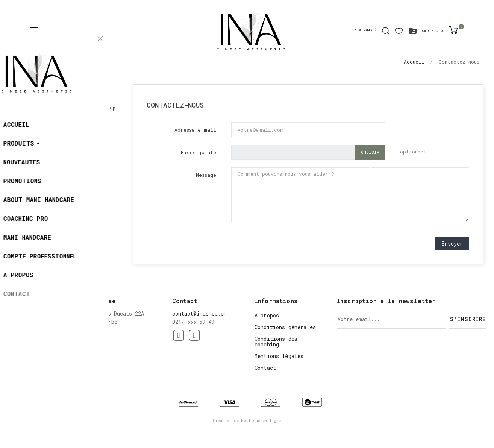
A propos (267, 315)
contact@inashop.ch (57, 184)
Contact (265, 368)
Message (206, 175)
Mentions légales (279, 356)
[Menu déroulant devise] (365, 30)
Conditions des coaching (276, 342)
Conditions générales (285, 327)
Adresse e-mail (195, 130)
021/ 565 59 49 (50, 155)
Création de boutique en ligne (247, 421)
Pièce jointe (199, 152)
